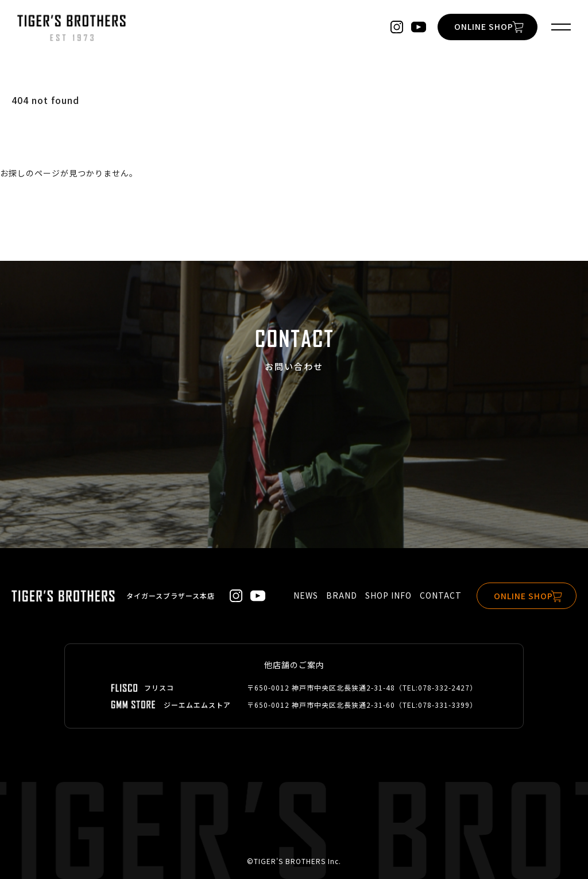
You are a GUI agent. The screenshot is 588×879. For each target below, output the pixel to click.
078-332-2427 (444, 687)
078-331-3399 (444, 705)
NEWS (302, 596)
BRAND (338, 596)
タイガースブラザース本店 (171, 595)
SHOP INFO (385, 596)
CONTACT (437, 596)
